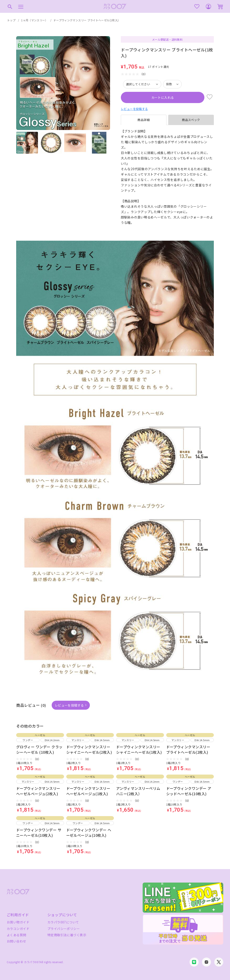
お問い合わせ (17, 941)
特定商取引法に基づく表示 (67, 935)
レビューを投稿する (134, 109)
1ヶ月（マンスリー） (34, 20)
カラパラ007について (63, 922)
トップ (11, 20)
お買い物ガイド (18, 922)
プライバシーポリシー (64, 929)
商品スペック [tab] (191, 120)
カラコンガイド (18, 929)
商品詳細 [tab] (144, 120)
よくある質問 (17, 935)
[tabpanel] (167, 177)
